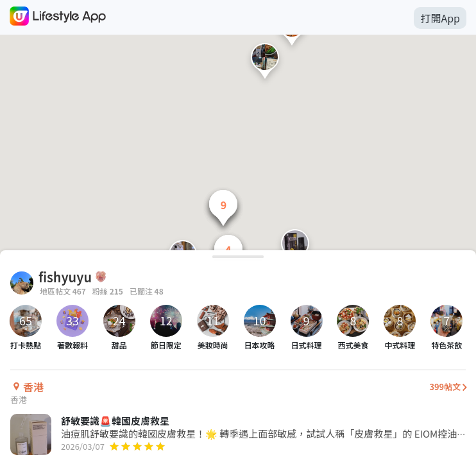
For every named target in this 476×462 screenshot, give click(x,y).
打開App (440, 18)
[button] (265, 64)
